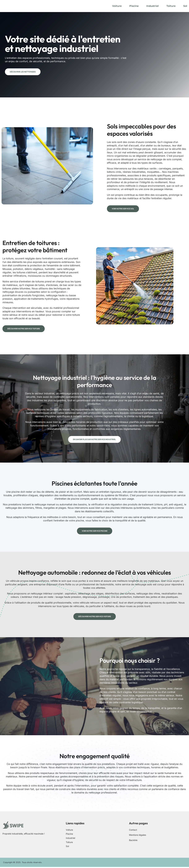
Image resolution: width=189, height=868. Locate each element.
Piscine (134, 6)
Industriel (153, 6)
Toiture (171, 6)
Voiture (117, 6)
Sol (185, 6)
